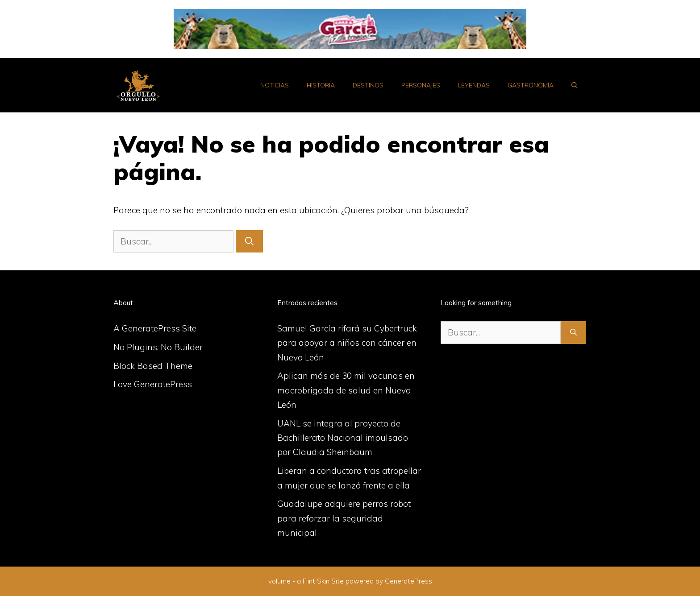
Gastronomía (531, 85)
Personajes (421, 85)
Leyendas (474, 85)
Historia (321, 85)
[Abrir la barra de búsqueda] (575, 85)
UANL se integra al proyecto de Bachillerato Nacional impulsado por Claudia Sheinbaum (343, 438)
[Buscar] (249, 242)
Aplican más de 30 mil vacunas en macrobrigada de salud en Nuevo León (346, 390)
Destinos (368, 85)
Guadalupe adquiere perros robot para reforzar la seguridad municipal (344, 518)
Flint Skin (316, 581)
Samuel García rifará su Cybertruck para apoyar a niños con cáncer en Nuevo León (347, 343)
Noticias (275, 85)
